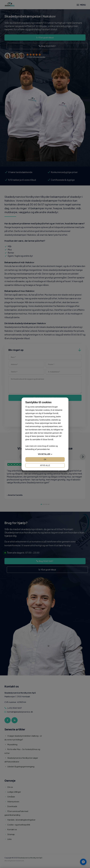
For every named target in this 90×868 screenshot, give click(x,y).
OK (45, 459)
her (48, 449)
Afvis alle (45, 465)
